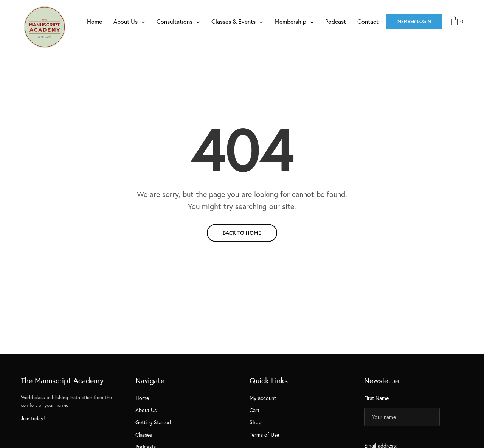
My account (263, 398)
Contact (368, 21)
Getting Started (153, 422)
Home (95, 21)
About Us (126, 21)
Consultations (175, 21)
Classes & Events (233, 21)
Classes (144, 435)
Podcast (336, 21)
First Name (376, 398)
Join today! (33, 418)
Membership (290, 21)
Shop (256, 422)
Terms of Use (264, 435)
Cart (254, 410)
